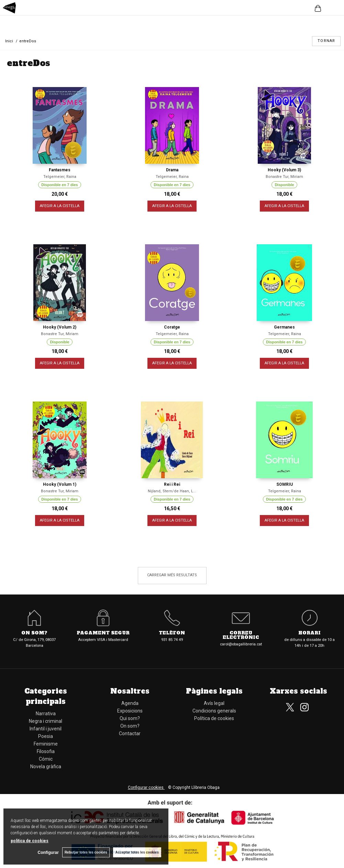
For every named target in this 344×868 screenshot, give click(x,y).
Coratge (172, 327)
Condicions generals (214, 711)
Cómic (46, 759)
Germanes (284, 327)
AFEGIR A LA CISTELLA (60, 206)
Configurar (48, 853)
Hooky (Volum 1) (60, 484)
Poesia (46, 736)
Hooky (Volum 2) (60, 327)
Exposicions (130, 711)
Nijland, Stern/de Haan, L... (172, 491)
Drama (172, 170)
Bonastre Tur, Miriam (284, 177)
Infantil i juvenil (46, 729)
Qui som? (130, 718)
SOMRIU (285, 484)
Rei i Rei (172, 484)
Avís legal (214, 703)
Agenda (130, 703)
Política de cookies (214, 718)
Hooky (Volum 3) (284, 170)
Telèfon (172, 633)
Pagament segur (103, 633)
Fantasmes (60, 170)
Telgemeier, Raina (60, 177)
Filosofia (46, 751)
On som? (34, 633)
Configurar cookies (146, 787)
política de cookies (30, 841)
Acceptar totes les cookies (137, 852)
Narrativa (46, 714)
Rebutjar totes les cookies (86, 852)
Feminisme (46, 744)
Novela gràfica (46, 767)
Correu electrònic (241, 635)
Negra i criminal (46, 721)
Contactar (130, 733)
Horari (309, 633)
